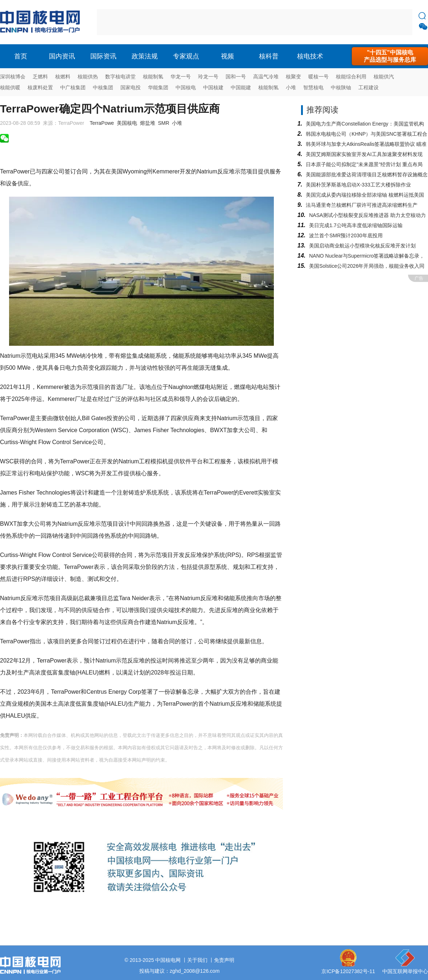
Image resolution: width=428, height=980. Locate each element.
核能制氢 (153, 77)
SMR (163, 123)
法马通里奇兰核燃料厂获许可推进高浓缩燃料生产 (362, 205)
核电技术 (310, 56)
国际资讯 (103, 56)
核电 (42, 22)
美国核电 (127, 123)
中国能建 (241, 87)
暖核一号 (318, 77)
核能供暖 (10, 87)
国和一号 (236, 77)
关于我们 (197, 960)
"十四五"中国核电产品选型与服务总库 (390, 56)
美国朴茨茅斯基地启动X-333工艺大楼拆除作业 (358, 185)
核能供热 (88, 77)
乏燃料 (40, 77)
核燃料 (63, 77)
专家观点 (186, 56)
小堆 (291, 87)
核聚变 (293, 77)
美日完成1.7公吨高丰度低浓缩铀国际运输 (356, 225)
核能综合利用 (351, 77)
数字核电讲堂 (120, 77)
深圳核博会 (13, 77)
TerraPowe (102, 123)
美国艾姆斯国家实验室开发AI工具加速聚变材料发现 (364, 154)
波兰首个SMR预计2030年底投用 (346, 235)
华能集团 (158, 87)
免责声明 (224, 960)
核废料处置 (40, 87)
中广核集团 (73, 87)
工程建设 (369, 87)
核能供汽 (384, 77)
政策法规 (145, 56)
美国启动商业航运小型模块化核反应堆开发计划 (362, 246)
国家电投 (131, 87)
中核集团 (103, 87)
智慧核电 (313, 87)
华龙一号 (181, 77)
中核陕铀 (341, 87)
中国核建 (213, 87)
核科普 (269, 56)
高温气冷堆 (266, 77)
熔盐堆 (148, 123)
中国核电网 (168, 960)
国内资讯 (62, 56)
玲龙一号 (208, 77)
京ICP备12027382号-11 (348, 971)
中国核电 (186, 87)
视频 (227, 56)
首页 (21, 56)
